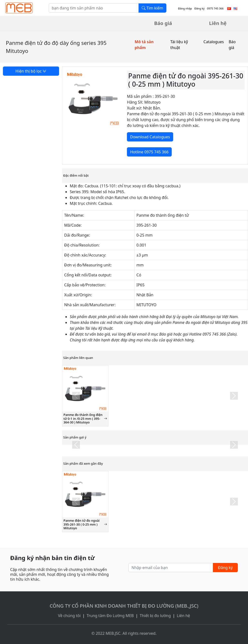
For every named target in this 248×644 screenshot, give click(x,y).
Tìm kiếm (152, 8)
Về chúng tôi (69, 616)
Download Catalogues (150, 137)
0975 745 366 (215, 8)
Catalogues (214, 42)
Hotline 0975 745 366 (149, 152)
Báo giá (163, 23)
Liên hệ (218, 23)
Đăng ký (199, 8)
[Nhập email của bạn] (171, 568)
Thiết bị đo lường (155, 616)
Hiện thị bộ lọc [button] (31, 71)
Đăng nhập (185, 8)
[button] (76, 396)
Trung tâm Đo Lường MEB (110, 616)
